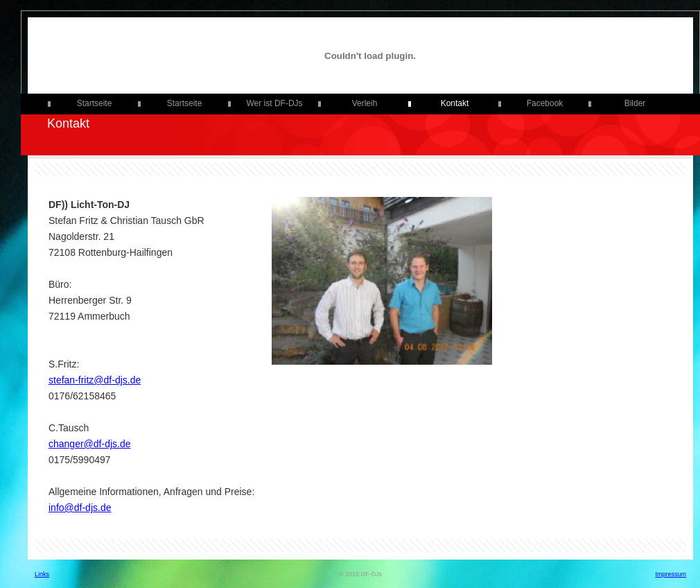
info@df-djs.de (80, 508)
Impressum (671, 574)
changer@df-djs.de (90, 444)
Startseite (95, 103)
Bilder (635, 103)
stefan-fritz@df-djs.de (95, 380)
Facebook (545, 103)
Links (42, 574)
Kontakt (455, 103)
